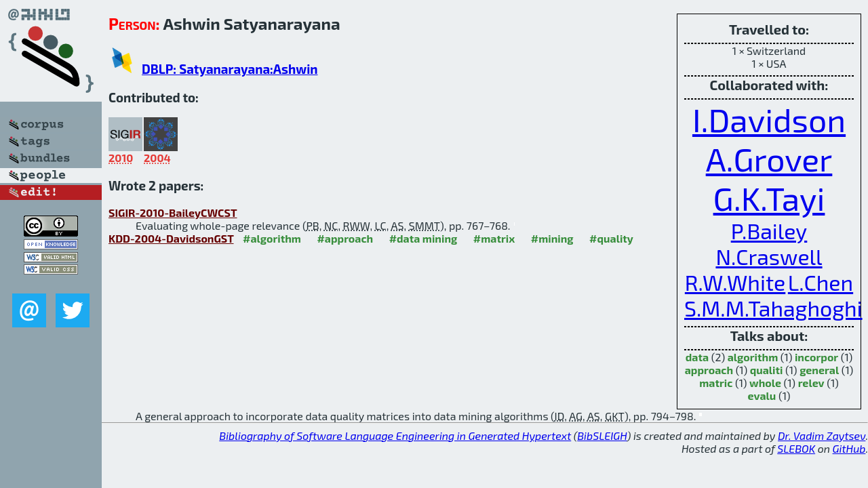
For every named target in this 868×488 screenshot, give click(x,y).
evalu (762, 395)
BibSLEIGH (602, 435)
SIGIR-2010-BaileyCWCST (173, 212)
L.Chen (821, 282)
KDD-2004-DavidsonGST (171, 238)
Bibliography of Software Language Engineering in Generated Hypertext (395, 435)
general (819, 370)
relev (811, 383)
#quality (611, 238)
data (697, 357)
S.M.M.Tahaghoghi (773, 308)
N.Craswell (769, 256)
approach (709, 370)
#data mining (423, 238)
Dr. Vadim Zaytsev (822, 435)
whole (765, 383)
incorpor (816, 357)
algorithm (753, 357)
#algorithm (272, 238)
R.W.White (735, 282)
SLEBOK (796, 448)
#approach (345, 238)
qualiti (767, 370)
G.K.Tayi (769, 198)
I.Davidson (769, 119)
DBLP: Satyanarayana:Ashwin (230, 69)
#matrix (494, 238)
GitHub (849, 448)
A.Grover (769, 159)
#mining (552, 238)
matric (716, 383)
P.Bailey (769, 230)
